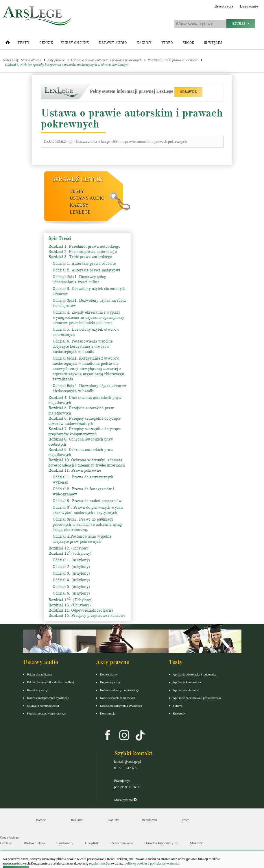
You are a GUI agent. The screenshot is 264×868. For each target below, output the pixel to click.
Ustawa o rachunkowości (43, 706)
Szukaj (241, 24)
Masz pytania (125, 800)
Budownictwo (34, 843)
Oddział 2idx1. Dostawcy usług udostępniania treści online (80, 279)
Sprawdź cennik (78, 179)
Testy (23, 43)
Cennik (46, 43)
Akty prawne (56, 60)
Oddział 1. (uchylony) (71, 560)
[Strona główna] (8, 44)
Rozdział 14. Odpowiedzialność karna (81, 610)
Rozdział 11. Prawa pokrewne (75, 470)
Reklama (77, 820)
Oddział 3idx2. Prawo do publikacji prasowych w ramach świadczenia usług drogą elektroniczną (87, 524)
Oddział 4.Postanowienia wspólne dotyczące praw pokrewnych (82, 539)
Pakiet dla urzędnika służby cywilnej (51, 682)
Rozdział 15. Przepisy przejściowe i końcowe (87, 616)
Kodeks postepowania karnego (47, 713)
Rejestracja (224, 6)
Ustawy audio (113, 43)
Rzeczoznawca (122, 843)
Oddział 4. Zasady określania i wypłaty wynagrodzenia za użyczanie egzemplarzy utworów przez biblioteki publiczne (88, 318)
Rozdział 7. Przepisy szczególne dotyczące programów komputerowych (84, 431)
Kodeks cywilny (38, 690)
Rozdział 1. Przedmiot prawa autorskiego (84, 246)
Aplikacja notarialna (186, 690)
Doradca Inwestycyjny (161, 843)
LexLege (80, 212)
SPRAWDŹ (188, 92)
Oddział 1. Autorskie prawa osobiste (84, 263)
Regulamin (149, 820)
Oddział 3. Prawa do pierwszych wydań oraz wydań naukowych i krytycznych (88, 510)
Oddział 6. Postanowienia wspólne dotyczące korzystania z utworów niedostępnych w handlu (83, 346)
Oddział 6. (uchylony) (71, 593)
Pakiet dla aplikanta (40, 674)
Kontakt (113, 820)
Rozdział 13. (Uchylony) (70, 605)
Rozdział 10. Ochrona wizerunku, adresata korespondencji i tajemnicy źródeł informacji (87, 463)
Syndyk (178, 706)
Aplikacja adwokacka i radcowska (195, 674)
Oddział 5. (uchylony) (71, 587)
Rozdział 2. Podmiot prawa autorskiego (83, 252)
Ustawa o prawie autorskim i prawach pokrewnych (106, 60)
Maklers (196, 843)
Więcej (213, 43)
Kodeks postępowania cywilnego (48, 698)
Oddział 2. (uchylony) (71, 567)
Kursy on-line (75, 43)
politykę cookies (136, 863)
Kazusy (144, 43)
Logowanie (249, 6)
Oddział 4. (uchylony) (71, 580)
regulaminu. (97, 863)
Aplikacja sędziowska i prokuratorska (197, 698)
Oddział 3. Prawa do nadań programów (87, 501)
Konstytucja (108, 713)
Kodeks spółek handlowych (118, 698)
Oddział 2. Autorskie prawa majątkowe (86, 270)
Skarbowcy (65, 843)
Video (167, 43)
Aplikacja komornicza (187, 682)
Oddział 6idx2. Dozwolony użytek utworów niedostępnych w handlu (90, 388)
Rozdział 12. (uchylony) (69, 548)
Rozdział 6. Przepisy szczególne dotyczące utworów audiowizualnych (84, 421)
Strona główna (31, 60)
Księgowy (179, 713)
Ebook (188, 43)
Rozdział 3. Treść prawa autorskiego (173, 60)
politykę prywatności (165, 863)
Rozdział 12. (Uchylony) (70, 600)
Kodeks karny (109, 674)
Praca (185, 820)
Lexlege (6, 843)
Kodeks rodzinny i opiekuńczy (120, 690)
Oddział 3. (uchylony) (71, 573)
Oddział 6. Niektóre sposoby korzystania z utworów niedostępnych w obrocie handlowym (67, 65)
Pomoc (41, 820)
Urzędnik (92, 843)
